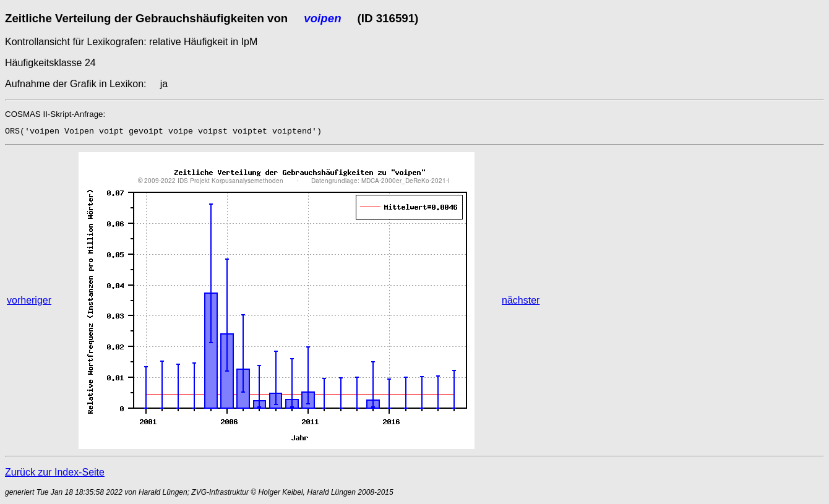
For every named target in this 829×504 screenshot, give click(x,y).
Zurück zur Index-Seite (55, 472)
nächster (521, 300)
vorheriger (29, 300)
